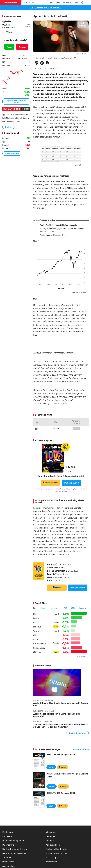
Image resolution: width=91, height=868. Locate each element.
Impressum (8, 836)
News (56, 614)
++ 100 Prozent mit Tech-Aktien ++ (46, 8)
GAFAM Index (7, 118)
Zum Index (8, 127)
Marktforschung (66, 58)
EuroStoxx (83, 608)
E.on (35, 622)
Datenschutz (8, 845)
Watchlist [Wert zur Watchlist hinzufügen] (9, 32)
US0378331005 (9, 27)
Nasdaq (43, 608)
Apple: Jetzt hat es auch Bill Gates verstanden (59, 225)
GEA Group (37, 652)
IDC (75, 58)
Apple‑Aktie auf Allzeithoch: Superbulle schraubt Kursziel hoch (61, 704)
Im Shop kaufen (72, 483)
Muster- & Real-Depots (56, 849)
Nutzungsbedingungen (13, 840)
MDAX (65, 608)
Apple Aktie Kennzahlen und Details (16, 101)
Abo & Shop (51, 857)
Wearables (39, 58)
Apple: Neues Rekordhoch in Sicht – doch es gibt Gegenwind (56, 715)
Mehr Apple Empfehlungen (77, 733)
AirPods (48, 58)
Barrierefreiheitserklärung (15, 849)
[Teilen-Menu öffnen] (36, 63)
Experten (50, 840)
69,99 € (52, 786)
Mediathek (50, 836)
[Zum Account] (58, 3)
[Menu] (88, 3)
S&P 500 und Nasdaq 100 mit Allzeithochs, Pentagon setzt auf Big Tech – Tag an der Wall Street (61, 726)
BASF (35, 614)
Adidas (36, 639)
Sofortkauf (51, 483)
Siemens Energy (39, 648)
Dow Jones (55, 608)
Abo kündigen (9, 866)
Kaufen (9, 47)
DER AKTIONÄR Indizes (56, 853)
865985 (6, 25)
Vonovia (36, 631)
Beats (56, 58)
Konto (57, 491)
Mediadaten (8, 832)
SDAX (73, 608)
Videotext (7, 857)
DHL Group (37, 627)
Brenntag (37, 618)
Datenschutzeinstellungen (15, 853)
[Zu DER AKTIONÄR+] (67, 3)
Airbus (36, 635)
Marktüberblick (53, 845)
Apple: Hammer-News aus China (53, 235)
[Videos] (76, 3)
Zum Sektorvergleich (12, 153)
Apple (79, 292)
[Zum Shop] (51, 3)
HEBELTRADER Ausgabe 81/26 (61, 754)
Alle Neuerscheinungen (81, 749)
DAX (35, 608)
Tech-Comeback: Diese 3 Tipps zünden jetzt (61, 476)
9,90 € (51, 767)
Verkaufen (22, 47)
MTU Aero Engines (40, 644)
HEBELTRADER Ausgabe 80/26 (61, 793)
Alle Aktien (51, 832)
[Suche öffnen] (27, 3)
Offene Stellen (9, 862)
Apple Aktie (7, 21)
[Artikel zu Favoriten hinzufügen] (47, 63)
